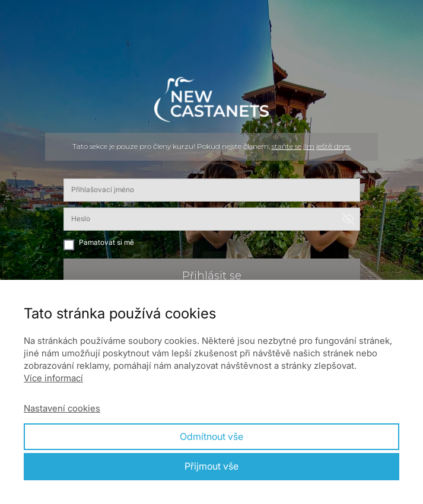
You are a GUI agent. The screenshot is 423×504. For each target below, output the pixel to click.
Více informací (53, 378)
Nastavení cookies (62, 408)
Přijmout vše (211, 466)
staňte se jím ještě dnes (311, 146)
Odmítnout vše (211, 436)
